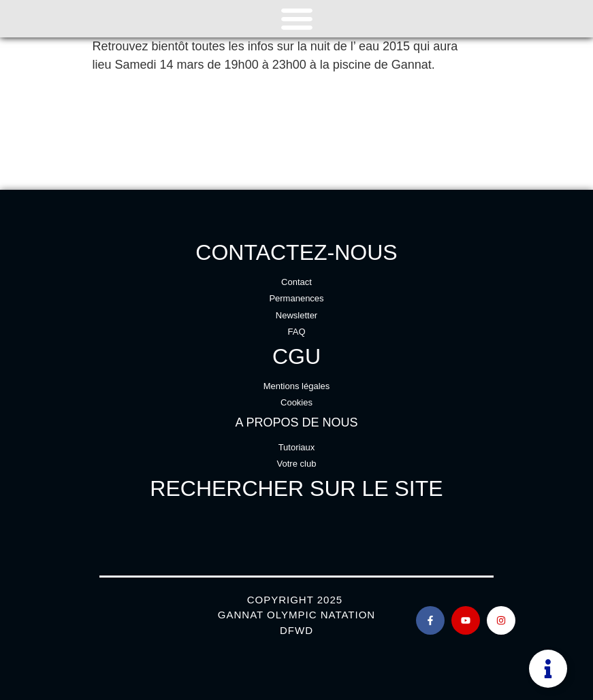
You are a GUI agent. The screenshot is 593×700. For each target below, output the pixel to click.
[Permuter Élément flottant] (548, 669)
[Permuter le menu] (297, 18)
